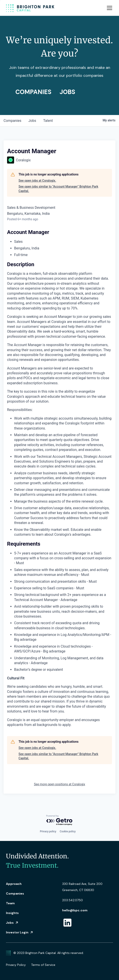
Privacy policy (48, 831)
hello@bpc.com (75, 910)
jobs (32, 121)
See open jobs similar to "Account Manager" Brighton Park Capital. (58, 189)
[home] (30, 8)
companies (12, 121)
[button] (109, 8)
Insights (12, 913)
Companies (15, 893)
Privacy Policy (16, 965)
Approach (14, 884)
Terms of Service (43, 965)
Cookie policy (68, 831)
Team (10, 903)
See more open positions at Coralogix (59, 784)
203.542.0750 (73, 900)
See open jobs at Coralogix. (37, 181)
